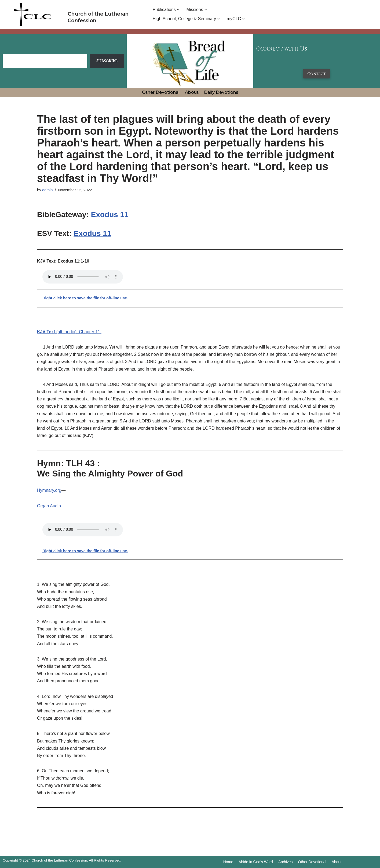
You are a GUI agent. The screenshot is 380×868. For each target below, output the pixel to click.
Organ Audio (49, 506)
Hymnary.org (49, 490)
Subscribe (107, 61)
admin (47, 190)
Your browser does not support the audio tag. (83, 277)
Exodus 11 (110, 215)
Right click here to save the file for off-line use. (85, 298)
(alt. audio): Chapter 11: (69, 332)
